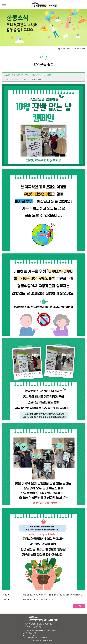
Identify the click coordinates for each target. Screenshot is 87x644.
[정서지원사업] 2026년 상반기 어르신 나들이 (38, 599)
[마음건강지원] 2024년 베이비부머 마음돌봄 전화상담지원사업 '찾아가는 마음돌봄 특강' (53, 595)
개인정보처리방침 (29, 624)
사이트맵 (27, 627)
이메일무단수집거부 (47, 624)
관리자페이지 (39, 627)
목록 (79, 606)
